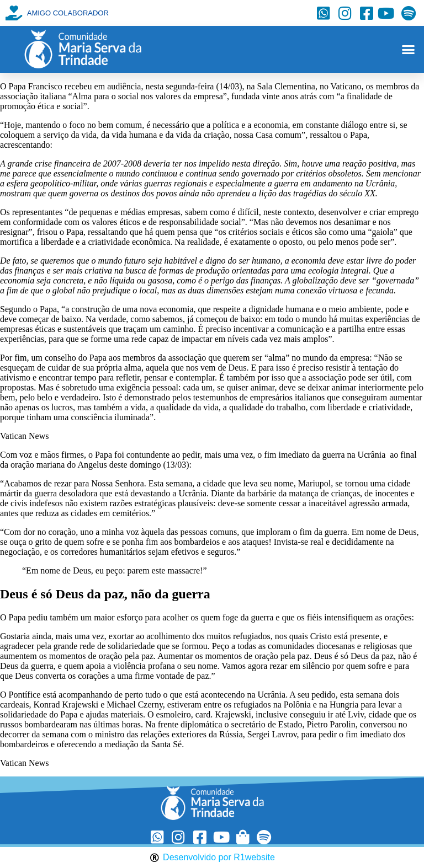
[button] (408, 50)
